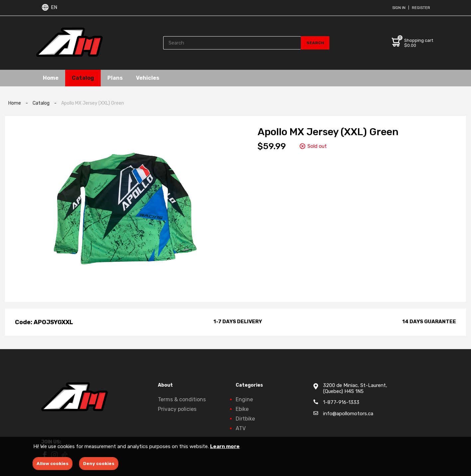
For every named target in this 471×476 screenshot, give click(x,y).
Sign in (399, 8)
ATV (241, 428)
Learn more (225, 446)
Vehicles (148, 78)
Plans (115, 78)
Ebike (242, 409)
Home (51, 78)
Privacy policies (177, 409)
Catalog (83, 78)
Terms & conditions (182, 399)
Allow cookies (53, 464)
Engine (244, 399)
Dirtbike (245, 419)
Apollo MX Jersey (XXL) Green (93, 103)
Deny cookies (99, 464)
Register (421, 8)
